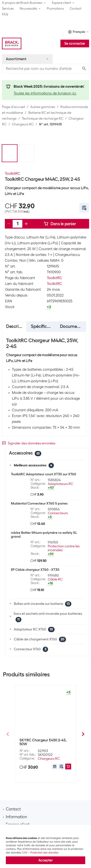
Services (8, 9)
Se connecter (75, 43)
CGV (25, 853)
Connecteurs (58, 513)
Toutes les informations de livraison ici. (45, 93)
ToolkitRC (12, 174)
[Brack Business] (12, 43)
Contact (75, 9)
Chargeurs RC (23, 124)
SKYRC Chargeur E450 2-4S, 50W (43, 742)
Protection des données (44, 853)
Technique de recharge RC (43, 118)
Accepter (46, 860)
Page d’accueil (13, 107)
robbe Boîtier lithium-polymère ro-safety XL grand (44, 535)
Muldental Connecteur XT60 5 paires (39, 503)
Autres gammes (43, 107)
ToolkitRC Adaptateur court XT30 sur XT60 (44, 474)
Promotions (55, 9)
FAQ (5, 14)
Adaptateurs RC (60, 484)
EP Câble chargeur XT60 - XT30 (35, 570)
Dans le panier (60, 224)
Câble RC (55, 579)
